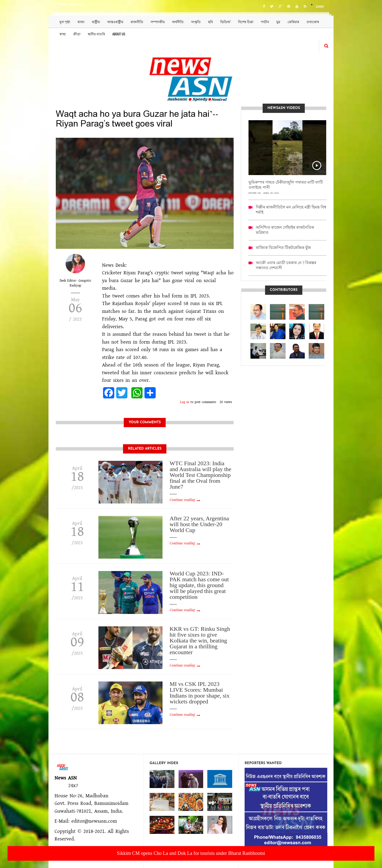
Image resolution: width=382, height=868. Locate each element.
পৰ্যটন (265, 22)
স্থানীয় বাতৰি (96, 34)
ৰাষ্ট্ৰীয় (96, 22)
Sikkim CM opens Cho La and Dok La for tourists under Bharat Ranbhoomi (191, 853)
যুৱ (278, 22)
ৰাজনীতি (137, 22)
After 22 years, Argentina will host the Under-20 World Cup (199, 524)
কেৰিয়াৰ (293, 22)
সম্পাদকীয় (158, 22)
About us (119, 34)
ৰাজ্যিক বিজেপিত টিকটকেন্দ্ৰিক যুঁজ (283, 248)
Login (320, 7)
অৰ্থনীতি (178, 22)
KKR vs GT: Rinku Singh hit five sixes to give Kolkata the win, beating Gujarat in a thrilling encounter (200, 641)
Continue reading (182, 500)
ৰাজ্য (81, 22)
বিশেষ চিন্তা (246, 22)
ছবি (210, 22)
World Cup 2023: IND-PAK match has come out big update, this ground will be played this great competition (199, 585)
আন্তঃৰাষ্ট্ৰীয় (115, 22)
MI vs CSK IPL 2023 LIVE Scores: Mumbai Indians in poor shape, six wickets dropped (200, 693)
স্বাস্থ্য (63, 34)
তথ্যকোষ (313, 22)
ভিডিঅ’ (225, 22)
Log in (185, 402)
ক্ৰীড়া (77, 34)
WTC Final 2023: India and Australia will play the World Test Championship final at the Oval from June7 (200, 475)
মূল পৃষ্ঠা (65, 22)
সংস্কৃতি (196, 22)
